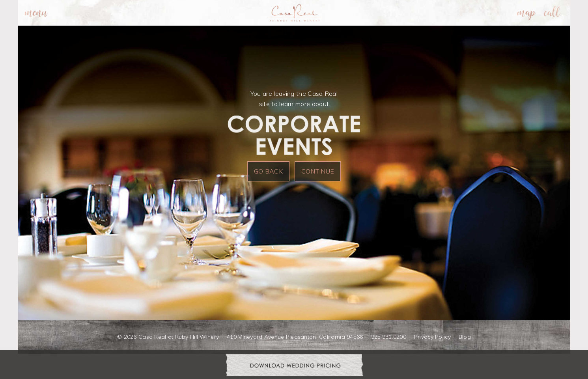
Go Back (268, 171)
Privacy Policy (432, 337)
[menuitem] (36, 13)
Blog (465, 337)
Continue (318, 171)
